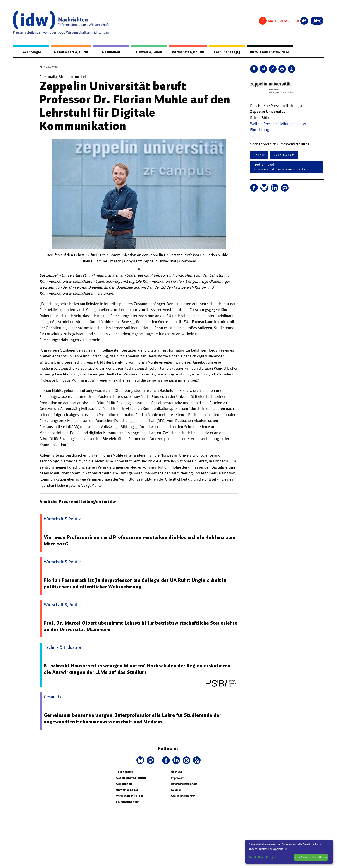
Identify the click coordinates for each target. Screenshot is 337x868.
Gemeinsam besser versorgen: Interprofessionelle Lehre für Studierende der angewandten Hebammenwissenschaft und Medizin (133, 719)
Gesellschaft (284, 155)
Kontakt (176, 790)
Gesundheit (111, 52)
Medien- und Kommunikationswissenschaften (281, 167)
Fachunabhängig (226, 52)
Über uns (176, 772)
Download (188, 261)
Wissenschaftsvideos (270, 52)
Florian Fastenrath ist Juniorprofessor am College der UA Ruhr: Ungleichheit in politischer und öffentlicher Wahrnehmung (136, 584)
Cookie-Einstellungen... (263, 857)
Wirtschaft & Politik (187, 52)
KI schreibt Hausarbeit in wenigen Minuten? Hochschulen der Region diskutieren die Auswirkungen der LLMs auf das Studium (137, 669)
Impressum (178, 778)
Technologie (31, 52)
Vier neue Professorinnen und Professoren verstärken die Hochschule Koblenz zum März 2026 (140, 541)
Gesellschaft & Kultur (71, 52)
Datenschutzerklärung (184, 784)
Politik (259, 155)
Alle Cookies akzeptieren (311, 857)
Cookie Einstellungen (183, 796)
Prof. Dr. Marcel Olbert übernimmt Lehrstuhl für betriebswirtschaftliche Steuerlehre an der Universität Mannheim (127, 626)
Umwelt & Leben (148, 52)
